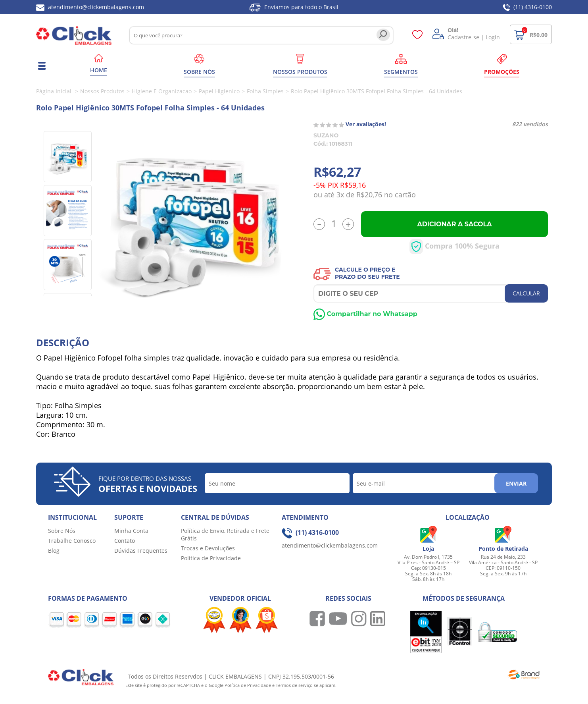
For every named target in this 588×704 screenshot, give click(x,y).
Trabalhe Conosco (72, 541)
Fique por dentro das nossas (148, 484)
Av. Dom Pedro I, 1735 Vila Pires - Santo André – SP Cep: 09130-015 (429, 562)
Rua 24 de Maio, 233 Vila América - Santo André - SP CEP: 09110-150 (503, 562)
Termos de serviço (295, 685)
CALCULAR (526, 293)
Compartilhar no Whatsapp (365, 314)
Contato (125, 541)
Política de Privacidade (211, 558)
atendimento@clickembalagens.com (90, 7)
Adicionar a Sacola (454, 224)
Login (493, 37)
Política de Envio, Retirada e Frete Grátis (225, 534)
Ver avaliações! (366, 124)
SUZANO (326, 135)
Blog (54, 551)
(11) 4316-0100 (527, 7)
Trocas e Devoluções (208, 548)
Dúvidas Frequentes (141, 551)
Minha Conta (131, 531)
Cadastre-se (463, 37)
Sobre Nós (62, 531)
